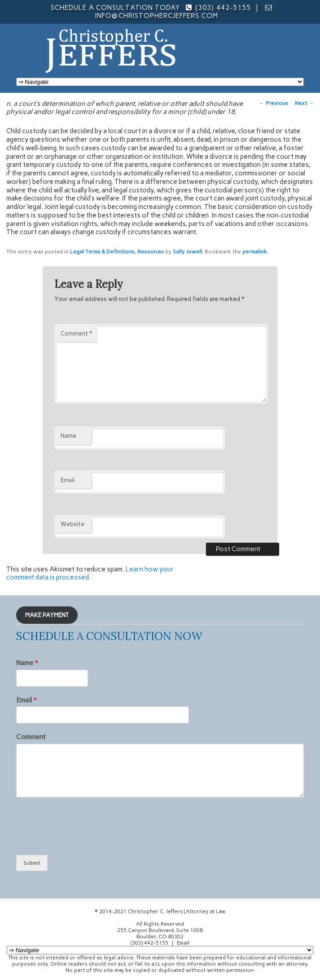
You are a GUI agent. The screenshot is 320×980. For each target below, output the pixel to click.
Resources (151, 252)
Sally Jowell (187, 252)
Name (68, 436)
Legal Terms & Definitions (102, 252)
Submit (32, 863)
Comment (76, 333)
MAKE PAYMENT (47, 615)
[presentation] (84, 840)
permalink (255, 252)
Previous (274, 103)
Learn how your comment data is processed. (90, 573)
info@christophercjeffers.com (156, 16)
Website (72, 524)
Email (68, 480)
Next (304, 103)
